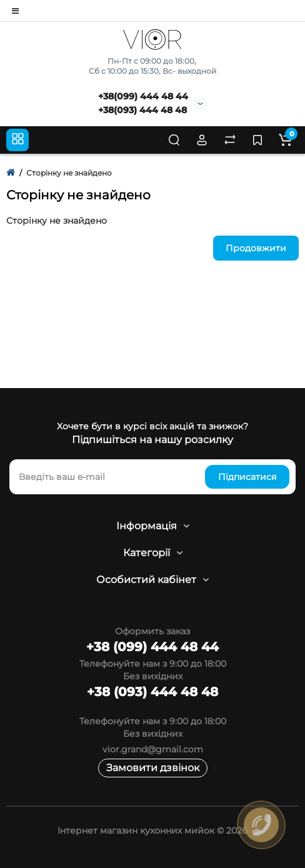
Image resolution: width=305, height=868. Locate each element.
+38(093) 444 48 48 (142, 110)
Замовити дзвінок (153, 768)
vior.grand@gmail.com (153, 749)
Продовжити (256, 248)
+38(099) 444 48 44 (143, 96)
